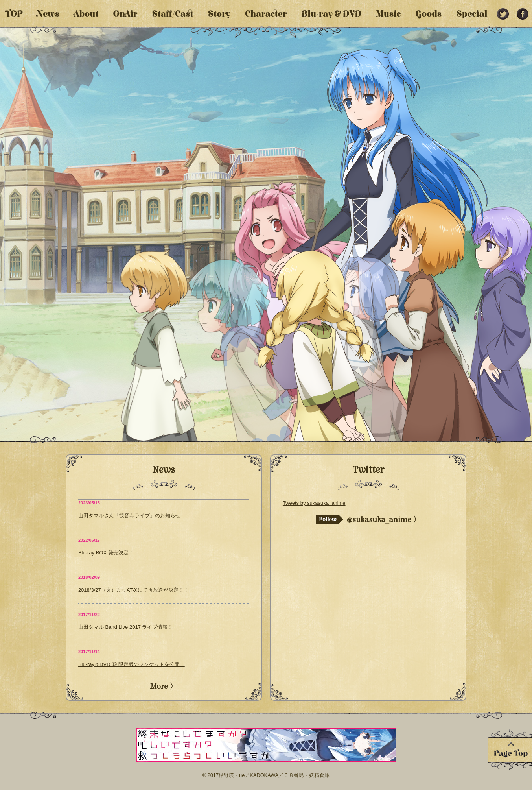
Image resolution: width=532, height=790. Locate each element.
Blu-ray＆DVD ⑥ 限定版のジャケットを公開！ (132, 664)
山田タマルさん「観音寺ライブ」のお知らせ (129, 516)
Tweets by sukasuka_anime (314, 503)
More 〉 (164, 686)
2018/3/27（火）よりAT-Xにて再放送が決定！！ (133, 590)
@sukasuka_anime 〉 (368, 520)
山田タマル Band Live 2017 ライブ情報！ (126, 627)
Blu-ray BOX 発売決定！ (106, 553)
